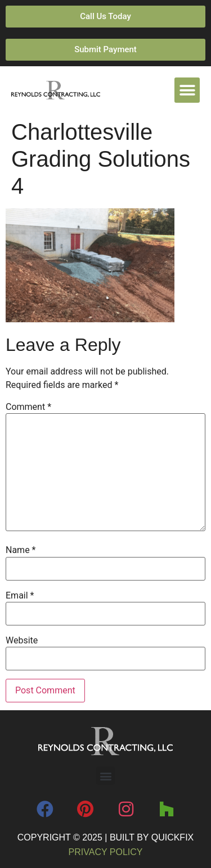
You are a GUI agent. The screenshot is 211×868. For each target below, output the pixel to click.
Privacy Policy (106, 852)
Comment (28, 407)
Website (22, 641)
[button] (187, 90)
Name (21, 550)
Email (20, 596)
